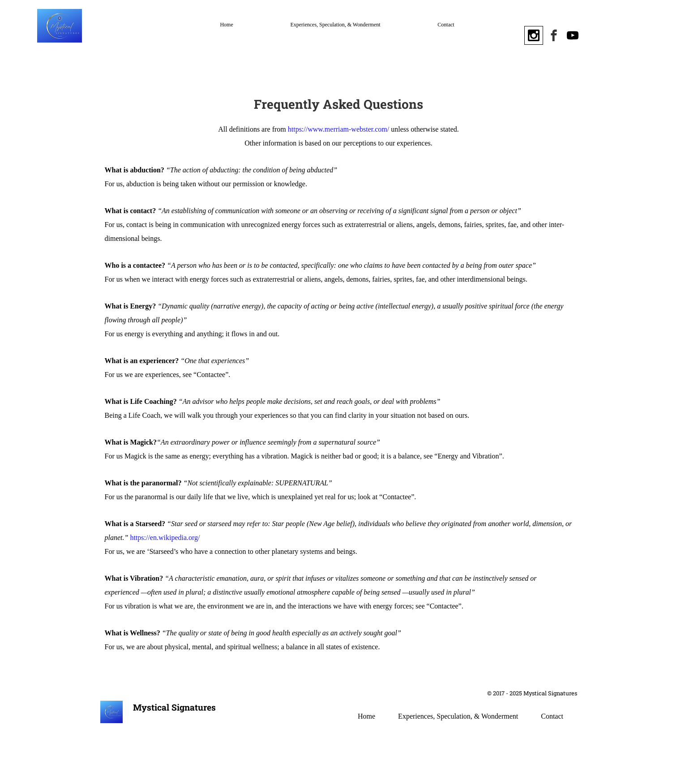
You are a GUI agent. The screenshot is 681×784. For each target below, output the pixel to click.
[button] (632, 34)
